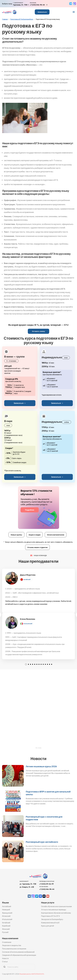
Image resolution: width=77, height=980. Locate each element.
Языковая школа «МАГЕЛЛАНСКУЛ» (32, 974)
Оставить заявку (38, 331)
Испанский (6, 916)
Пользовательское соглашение (14, 949)
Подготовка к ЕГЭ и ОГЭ (50, 916)
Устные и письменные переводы (54, 910)
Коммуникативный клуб (50, 923)
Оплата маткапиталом (56, 535)
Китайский (6, 923)
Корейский (6, 926)
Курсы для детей (48, 926)
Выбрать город (7, 4)
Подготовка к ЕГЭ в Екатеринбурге (22, 19)
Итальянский (7, 919)
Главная (5, 19)
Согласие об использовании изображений (18, 952)
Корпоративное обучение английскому (56, 913)
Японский (6, 929)
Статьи (5, 962)
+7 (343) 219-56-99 (46, 884)
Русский (5, 932)
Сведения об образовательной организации (19, 955)
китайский (27, 579)
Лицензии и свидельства (12, 945)
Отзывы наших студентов (37, 547)
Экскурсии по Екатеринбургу (52, 919)
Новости (5, 958)
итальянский (28, 624)
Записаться (42, 12)
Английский (7, 906)
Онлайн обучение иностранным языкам (56, 906)
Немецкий (6, 910)
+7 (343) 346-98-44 (37, 5)
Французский (7, 913)
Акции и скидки (35, 535)
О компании (7, 942)
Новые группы (16, 535)
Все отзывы (38, 748)
